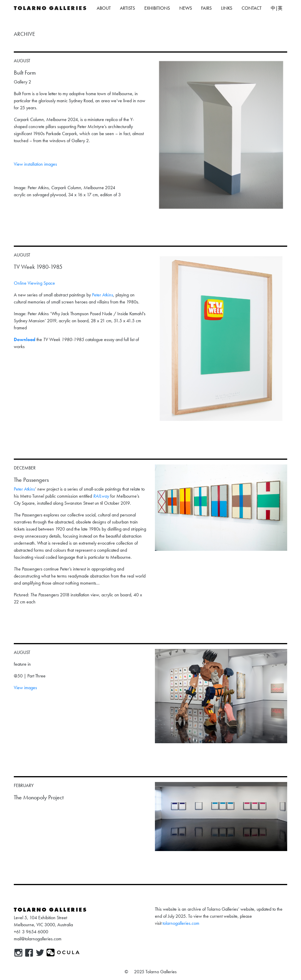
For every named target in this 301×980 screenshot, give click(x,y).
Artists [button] (127, 8)
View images (25, 688)
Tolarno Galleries (51, 8)
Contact (252, 8)
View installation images (35, 164)
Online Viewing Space (34, 283)
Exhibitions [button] (157, 8)
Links (227, 8)
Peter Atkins (103, 295)
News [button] (186, 8)
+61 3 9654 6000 (31, 932)
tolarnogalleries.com (181, 923)
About (104, 8)
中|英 (277, 8)
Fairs (206, 8)
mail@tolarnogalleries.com (38, 939)
